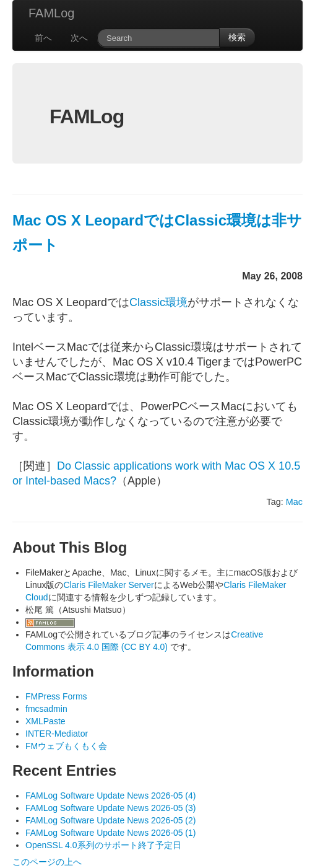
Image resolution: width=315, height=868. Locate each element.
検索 (237, 37)
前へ (43, 38)
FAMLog (51, 13)
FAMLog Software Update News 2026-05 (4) (110, 796)
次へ (79, 38)
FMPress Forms (56, 696)
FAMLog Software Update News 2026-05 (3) (110, 808)
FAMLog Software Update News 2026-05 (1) (110, 833)
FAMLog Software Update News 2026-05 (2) (110, 820)
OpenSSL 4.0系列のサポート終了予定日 (103, 845)
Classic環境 (158, 302)
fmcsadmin (46, 709)
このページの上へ (47, 862)
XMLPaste (45, 721)
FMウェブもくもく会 (66, 746)
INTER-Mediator (57, 734)
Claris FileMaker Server (108, 585)
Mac (294, 502)
